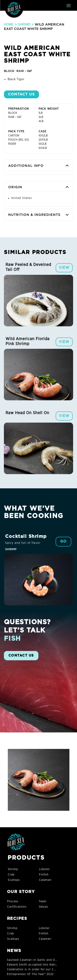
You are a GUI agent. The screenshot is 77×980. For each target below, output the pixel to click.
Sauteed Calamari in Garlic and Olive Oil (36, 960)
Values (43, 907)
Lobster (44, 869)
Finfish (44, 875)
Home (9, 24)
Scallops (14, 880)
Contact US (21, 94)
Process (13, 901)
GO (63, 542)
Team (43, 901)
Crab (11, 875)
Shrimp (24, 24)
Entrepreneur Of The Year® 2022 (30, 974)
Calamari (45, 880)
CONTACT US (21, 656)
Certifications (17, 907)
